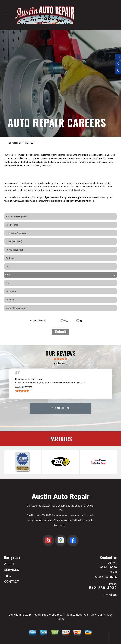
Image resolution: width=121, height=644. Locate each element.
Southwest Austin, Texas (29, 379)
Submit (60, 332)
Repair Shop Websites (47, 615)
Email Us (110, 595)
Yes (66, 321)
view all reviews (60, 408)
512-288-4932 (49, 506)
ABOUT (9, 564)
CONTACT (12, 582)
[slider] (61, 359)
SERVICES (12, 570)
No (82, 321)
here (69, 197)
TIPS (8, 576)
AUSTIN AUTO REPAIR (22, 143)
